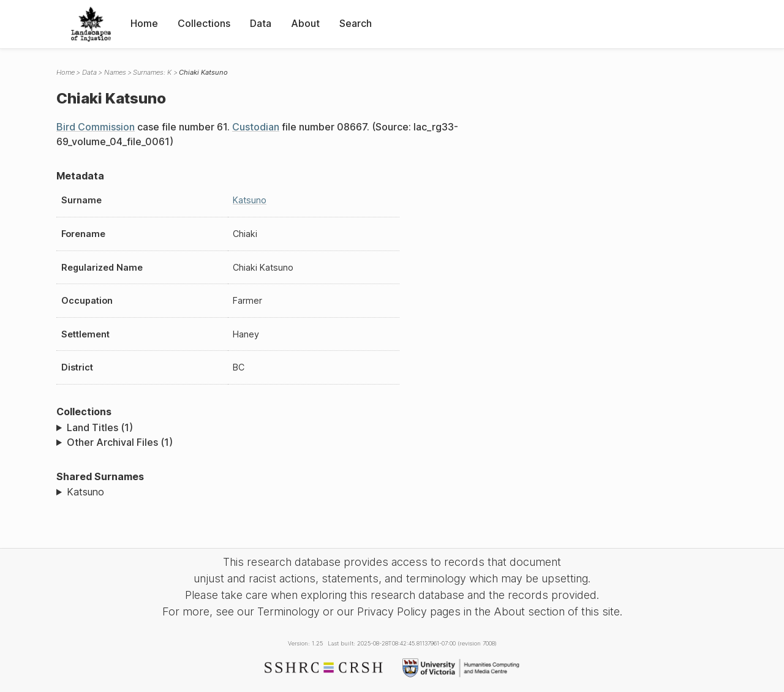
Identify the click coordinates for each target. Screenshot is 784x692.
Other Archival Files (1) (120, 442)
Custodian (256, 127)
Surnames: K (152, 72)
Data (261, 23)
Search (356, 23)
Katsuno (250, 200)
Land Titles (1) (100, 427)
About (305, 23)
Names (115, 72)
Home (144, 23)
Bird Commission (96, 127)
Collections (204, 23)
